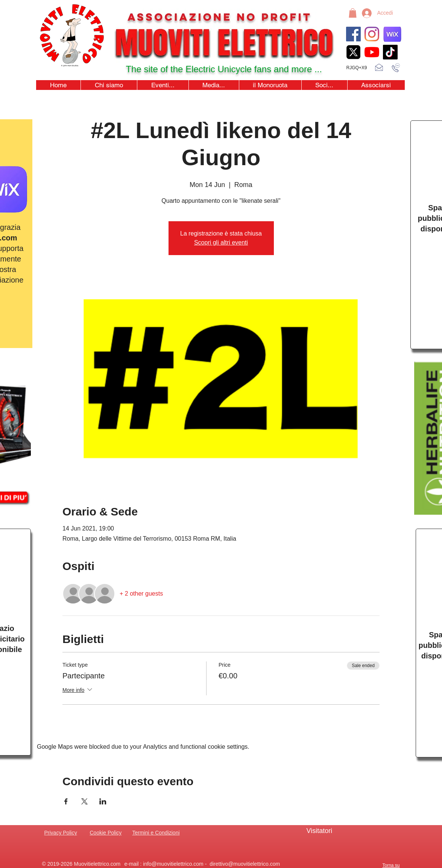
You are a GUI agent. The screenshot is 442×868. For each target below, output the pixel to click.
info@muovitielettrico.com (173, 864)
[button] (353, 13)
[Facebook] (353, 34)
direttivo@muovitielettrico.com (245, 864)
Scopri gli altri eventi (221, 242)
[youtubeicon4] (372, 52)
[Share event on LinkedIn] (103, 801)
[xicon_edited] (353, 52)
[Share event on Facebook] (66, 801)
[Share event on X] (84, 801)
